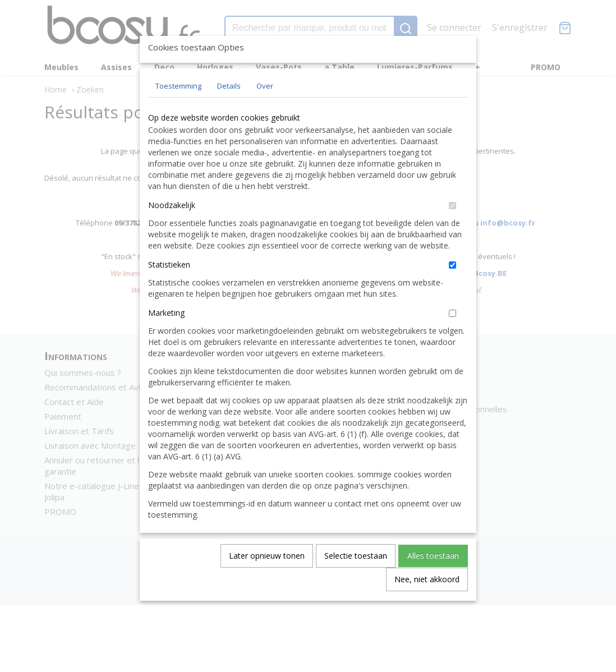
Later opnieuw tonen (267, 581)
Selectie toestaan (356, 581)
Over (265, 112)
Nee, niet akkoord (427, 605)
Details (229, 112)
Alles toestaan (433, 581)
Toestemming (178, 112)
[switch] (452, 231)
